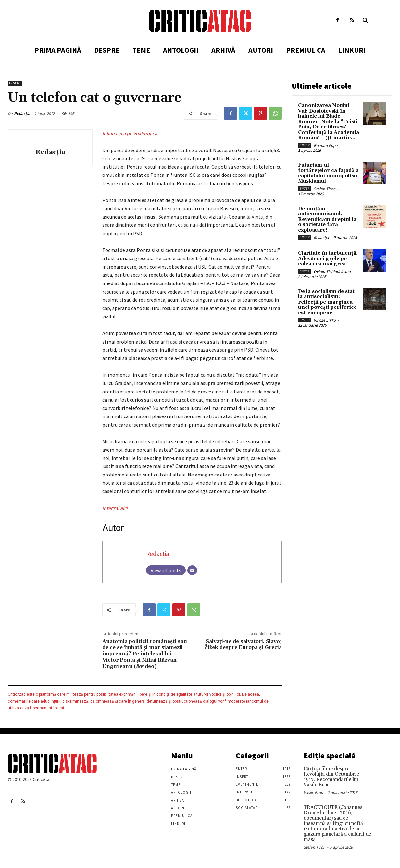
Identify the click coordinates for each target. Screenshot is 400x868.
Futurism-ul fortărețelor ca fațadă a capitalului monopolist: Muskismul (328, 173)
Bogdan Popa (326, 145)
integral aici (115, 508)
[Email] (192, 570)
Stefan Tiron (325, 189)
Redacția (22, 113)
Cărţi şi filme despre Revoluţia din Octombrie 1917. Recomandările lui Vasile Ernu (331, 777)
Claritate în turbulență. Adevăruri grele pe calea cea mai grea (328, 259)
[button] (366, 21)
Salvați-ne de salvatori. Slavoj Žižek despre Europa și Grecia (243, 644)
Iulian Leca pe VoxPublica (130, 133)
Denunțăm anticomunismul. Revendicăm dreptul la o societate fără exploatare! (327, 219)
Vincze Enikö (325, 320)
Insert (15, 83)
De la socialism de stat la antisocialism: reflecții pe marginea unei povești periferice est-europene (327, 302)
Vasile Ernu (313, 793)
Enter (305, 145)
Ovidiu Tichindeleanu (332, 272)
